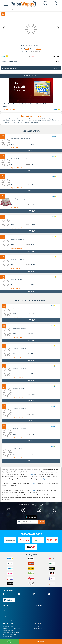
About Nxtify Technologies (8, 620)
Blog (4, 610)
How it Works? (6, 614)
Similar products (31, 131)
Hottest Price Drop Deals (39, 618)
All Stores (36, 610)
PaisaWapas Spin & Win (8, 636)
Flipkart (39, 49)
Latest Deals (36, 616)
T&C (3, 64)
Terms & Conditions (7, 618)
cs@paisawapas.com (38, 628)
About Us (5, 608)
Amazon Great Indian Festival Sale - (11, 628)
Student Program (37, 620)
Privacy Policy (6, 616)
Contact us (37, 624)
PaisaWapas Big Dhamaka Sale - (10, 626)
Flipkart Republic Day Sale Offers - (11, 632)
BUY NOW (40, 641)
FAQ (4, 612)
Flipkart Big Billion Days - (9, 630)
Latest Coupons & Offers (39, 612)
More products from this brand (31, 301)
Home (35, 608)
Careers (35, 614)
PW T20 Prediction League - (9, 634)
